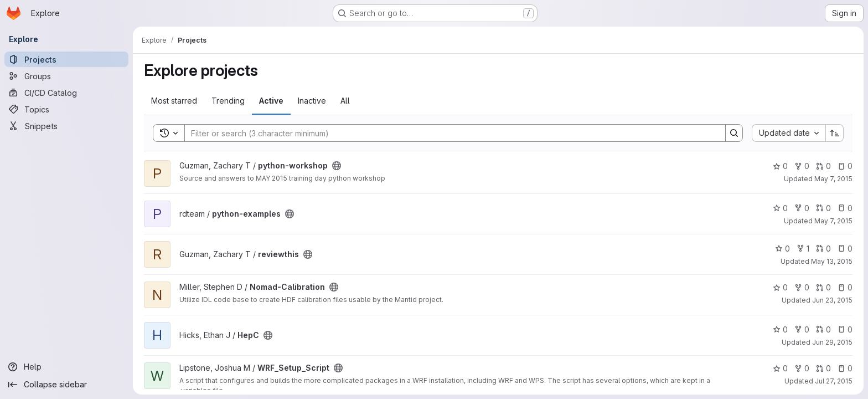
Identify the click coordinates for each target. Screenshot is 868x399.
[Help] (66, 367)
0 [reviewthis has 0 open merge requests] (823, 249)
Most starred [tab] (174, 101)
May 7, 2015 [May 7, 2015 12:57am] (833, 179)
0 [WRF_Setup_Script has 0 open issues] (845, 368)
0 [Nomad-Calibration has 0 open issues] (845, 287)
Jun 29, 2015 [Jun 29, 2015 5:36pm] (832, 342)
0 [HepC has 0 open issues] (845, 329)
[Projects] (66, 59)
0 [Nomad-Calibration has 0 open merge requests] (823, 287)
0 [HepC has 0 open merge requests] (823, 329)
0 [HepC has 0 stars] (780, 329)
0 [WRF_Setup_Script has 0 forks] (802, 368)
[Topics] (66, 109)
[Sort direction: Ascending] (835, 133)
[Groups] (66, 76)
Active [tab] (271, 101)
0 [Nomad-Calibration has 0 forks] (802, 287)
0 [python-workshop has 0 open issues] (845, 166)
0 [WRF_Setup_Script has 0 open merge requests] (823, 368)
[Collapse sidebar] (66, 385)
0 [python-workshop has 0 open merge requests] (823, 166)
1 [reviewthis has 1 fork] (803, 249)
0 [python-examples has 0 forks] (802, 208)
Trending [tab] (228, 101)
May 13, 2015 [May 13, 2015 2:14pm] (832, 261)
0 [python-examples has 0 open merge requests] (823, 208)
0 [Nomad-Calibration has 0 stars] (780, 287)
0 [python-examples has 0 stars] (780, 208)
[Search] (449, 133)
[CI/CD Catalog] (66, 93)
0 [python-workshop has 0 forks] (802, 166)
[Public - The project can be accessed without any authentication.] (337, 166)
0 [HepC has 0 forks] (802, 329)
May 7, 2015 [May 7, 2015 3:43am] (833, 221)
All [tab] (345, 101)
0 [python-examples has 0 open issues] (845, 208)
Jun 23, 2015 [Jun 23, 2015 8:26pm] (832, 300)
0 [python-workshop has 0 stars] (780, 166)
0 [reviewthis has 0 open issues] (845, 249)
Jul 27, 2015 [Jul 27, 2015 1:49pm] (834, 381)
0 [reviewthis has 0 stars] (782, 249)
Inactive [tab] (312, 101)
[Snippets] (66, 126)
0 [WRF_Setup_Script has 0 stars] (780, 368)
